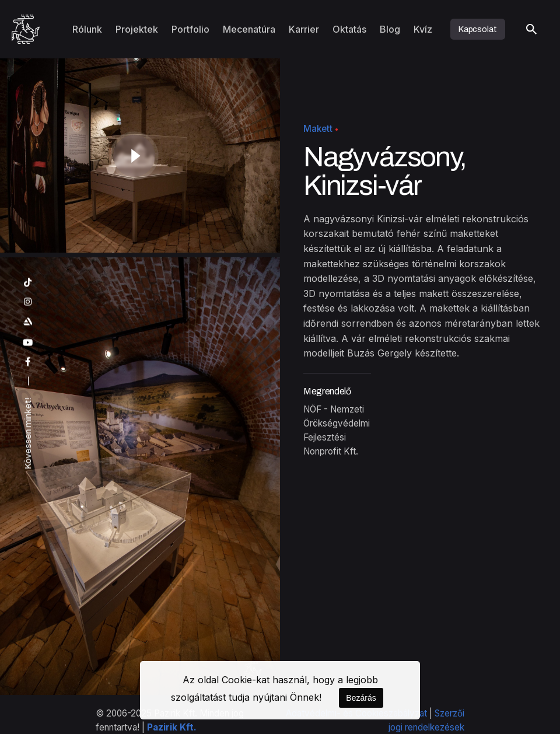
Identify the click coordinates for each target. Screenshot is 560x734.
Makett (318, 129)
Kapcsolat (478, 29)
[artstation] (28, 322)
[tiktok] (28, 283)
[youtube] (28, 343)
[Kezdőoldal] (26, 29)
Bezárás (361, 698)
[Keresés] (531, 29)
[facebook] (28, 362)
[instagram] (28, 302)
